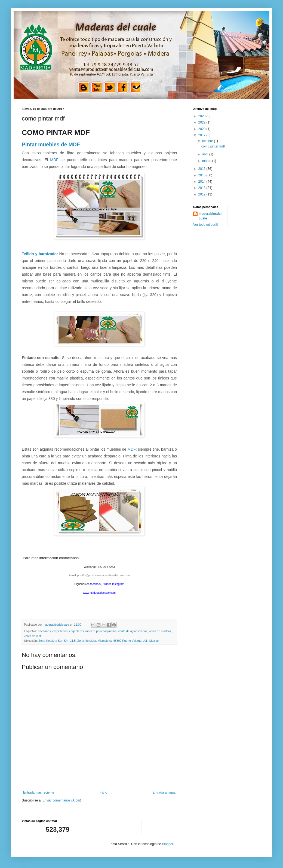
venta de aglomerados (133, 631)
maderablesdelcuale (210, 216)
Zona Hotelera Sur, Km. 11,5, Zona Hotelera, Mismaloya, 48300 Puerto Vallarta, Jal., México (99, 641)
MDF (54, 160)
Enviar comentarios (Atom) (62, 800)
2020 (202, 129)
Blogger (167, 844)
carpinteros (76, 631)
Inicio (103, 792)
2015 (202, 175)
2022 (202, 122)
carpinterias (60, 631)
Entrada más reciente (39, 792)
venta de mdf (32, 636)
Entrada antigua (164, 792)
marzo (207, 161)
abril (206, 154)
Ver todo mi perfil (205, 225)
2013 (202, 188)
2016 (202, 169)
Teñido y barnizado (39, 254)
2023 (202, 116)
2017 (202, 135)
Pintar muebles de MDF (51, 145)
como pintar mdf (213, 146)
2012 (202, 194)
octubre (208, 141)
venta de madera (160, 631)
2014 (202, 182)
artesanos (44, 631)
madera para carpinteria (101, 631)
